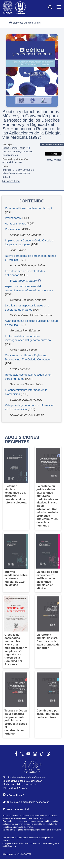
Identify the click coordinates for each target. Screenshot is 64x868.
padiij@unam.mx (10, 846)
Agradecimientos (16, 224)
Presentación (13, 229)
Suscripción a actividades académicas (26, 802)
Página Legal (11, 181)
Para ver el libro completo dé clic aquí (28, 208)
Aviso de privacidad (16, 809)
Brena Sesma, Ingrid (14, 148)
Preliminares (13, 218)
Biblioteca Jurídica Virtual (25, 23)
